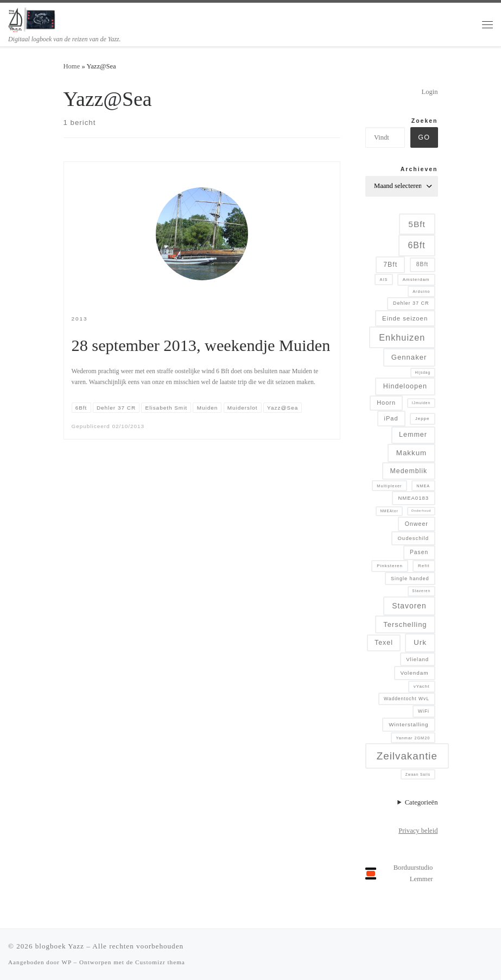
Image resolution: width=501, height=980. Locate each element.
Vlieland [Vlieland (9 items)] (417, 659)
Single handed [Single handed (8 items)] (410, 579)
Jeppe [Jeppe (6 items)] (423, 419)
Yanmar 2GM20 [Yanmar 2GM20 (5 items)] (413, 738)
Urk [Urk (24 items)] (420, 642)
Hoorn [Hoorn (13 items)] (386, 403)
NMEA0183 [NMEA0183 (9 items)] (413, 498)
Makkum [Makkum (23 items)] (411, 453)
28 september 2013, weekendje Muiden (201, 345)
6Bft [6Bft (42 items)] (416, 245)
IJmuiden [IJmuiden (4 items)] (421, 403)
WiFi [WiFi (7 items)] (424, 711)
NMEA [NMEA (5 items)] (423, 486)
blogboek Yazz (60, 946)
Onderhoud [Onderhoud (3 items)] (421, 511)
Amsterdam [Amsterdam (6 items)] (416, 279)
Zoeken (425, 121)
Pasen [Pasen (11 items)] (419, 552)
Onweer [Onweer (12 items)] (417, 524)
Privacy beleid (418, 831)
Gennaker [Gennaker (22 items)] (409, 357)
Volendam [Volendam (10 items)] (415, 673)
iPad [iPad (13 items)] (391, 418)
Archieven (419, 169)
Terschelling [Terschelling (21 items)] (405, 624)
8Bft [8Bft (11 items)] (422, 264)
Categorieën (421, 802)
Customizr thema (160, 962)
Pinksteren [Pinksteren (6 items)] (390, 566)
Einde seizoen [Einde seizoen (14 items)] (405, 318)
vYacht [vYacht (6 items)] (422, 686)
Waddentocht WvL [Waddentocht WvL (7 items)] (407, 699)
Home (72, 66)
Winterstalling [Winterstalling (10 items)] (408, 724)
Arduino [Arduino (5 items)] (421, 291)
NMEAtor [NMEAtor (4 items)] (389, 511)
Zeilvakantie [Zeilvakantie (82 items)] (407, 756)
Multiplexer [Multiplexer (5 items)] (389, 486)
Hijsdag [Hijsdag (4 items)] (423, 372)
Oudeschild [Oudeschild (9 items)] (413, 538)
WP (66, 962)
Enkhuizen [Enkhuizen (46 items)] (402, 337)
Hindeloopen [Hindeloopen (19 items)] (405, 386)
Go (424, 137)
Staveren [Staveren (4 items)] (421, 591)
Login (429, 92)
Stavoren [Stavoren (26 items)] (409, 606)
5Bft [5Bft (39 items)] (417, 224)
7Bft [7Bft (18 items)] (390, 265)
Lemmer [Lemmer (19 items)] (413, 435)
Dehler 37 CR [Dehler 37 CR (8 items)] (411, 303)
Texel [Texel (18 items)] (384, 643)
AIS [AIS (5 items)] (384, 279)
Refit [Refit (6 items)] (424, 566)
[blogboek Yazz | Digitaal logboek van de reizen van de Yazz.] (32, 18)
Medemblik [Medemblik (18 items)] (409, 471)
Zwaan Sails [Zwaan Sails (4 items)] (418, 774)
